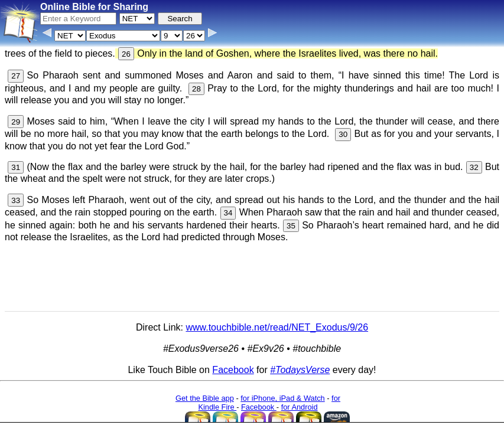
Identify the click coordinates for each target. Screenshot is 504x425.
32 (474, 167)
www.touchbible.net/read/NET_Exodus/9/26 (277, 327)
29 (16, 122)
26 (126, 54)
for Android (300, 407)
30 (343, 134)
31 (16, 167)
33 (16, 200)
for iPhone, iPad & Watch (283, 398)
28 (196, 89)
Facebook (233, 370)
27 (16, 76)
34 (228, 213)
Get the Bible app (205, 398)
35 (291, 226)
